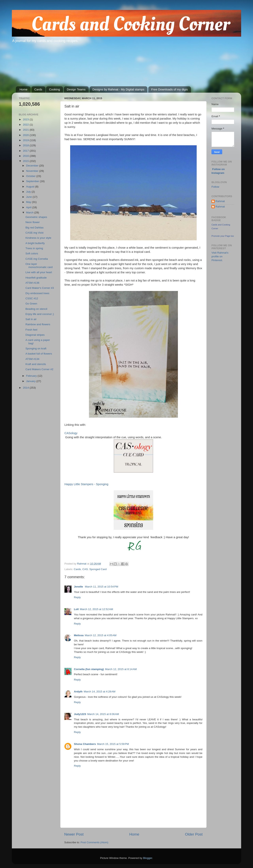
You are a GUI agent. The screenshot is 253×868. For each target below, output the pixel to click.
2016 (26, 156)
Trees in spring (34, 248)
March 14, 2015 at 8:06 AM (103, 714)
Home (24, 89)
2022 (26, 125)
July (29, 192)
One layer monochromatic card (39, 266)
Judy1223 (80, 714)
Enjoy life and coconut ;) (40, 314)
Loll (76, 609)
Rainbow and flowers (38, 324)
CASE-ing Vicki (34, 233)
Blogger (148, 858)
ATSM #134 (32, 359)
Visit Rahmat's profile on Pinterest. (220, 256)
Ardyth (78, 692)
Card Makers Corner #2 (39, 369)
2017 (26, 151)
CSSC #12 (32, 298)
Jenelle (79, 587)
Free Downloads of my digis (169, 89)
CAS (85, 569)
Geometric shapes (36, 217)
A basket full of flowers (39, 354)
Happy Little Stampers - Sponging (86, 484)
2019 (26, 140)
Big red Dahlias (35, 228)
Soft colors (32, 253)
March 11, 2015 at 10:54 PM (102, 587)
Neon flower (33, 222)
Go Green (31, 304)
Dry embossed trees (37, 293)
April (29, 207)
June (29, 197)
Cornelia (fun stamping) (89, 669)
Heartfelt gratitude (36, 278)
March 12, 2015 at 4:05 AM (101, 635)
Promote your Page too (223, 236)
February (32, 376)
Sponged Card (98, 569)
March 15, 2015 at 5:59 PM (113, 744)
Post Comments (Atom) (94, 842)
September (33, 181)
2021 (26, 130)
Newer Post (74, 834)
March (30, 212)
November (33, 171)
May (29, 202)
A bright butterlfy (35, 243)
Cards (38, 89)
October (31, 176)
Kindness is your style (38, 238)
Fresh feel (31, 330)
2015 (26, 161)
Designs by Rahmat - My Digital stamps (118, 89)
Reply (77, 597)
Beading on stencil (36, 309)
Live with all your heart (39, 272)
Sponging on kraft (36, 348)
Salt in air (31, 319)
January (31, 381)
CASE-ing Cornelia (37, 259)
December (33, 166)
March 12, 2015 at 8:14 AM (121, 669)
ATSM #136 (32, 283)
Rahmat (220, 201)
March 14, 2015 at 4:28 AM (100, 692)
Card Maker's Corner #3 (40, 288)
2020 (26, 135)
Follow (215, 187)
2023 (26, 119)
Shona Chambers (85, 744)
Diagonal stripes (35, 335)
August (31, 187)
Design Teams (76, 89)
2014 (26, 388)
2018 (26, 145)
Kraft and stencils (36, 364)
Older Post (194, 834)
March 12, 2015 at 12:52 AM (96, 609)
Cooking (54, 89)
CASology (71, 433)
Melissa (79, 635)
